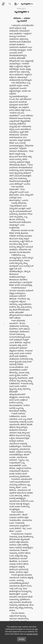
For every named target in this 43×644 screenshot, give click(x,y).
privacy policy (32, 634)
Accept (21, 639)
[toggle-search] (10, 4)
